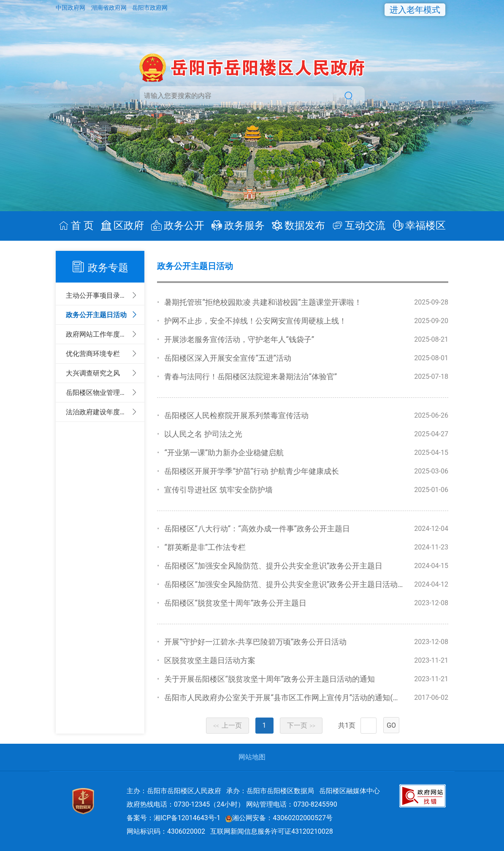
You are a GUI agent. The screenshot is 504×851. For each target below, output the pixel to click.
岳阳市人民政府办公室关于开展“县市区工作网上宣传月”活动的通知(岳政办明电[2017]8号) (315, 697)
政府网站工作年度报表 (98, 334)
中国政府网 (71, 8)
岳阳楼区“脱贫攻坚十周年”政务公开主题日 (235, 603)
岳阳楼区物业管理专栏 (98, 393)
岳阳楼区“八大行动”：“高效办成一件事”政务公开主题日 (257, 529)
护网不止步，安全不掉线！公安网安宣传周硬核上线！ (255, 321)
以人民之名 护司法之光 (203, 434)
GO (391, 725)
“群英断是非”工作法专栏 (205, 547)
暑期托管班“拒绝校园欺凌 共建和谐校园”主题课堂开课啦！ (263, 302)
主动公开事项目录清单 (98, 295)
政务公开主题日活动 (96, 315)
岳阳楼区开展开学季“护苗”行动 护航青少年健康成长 (251, 471)
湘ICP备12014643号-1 (187, 818)
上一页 (228, 725)
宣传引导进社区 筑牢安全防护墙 (218, 490)
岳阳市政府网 (150, 8)
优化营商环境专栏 (93, 354)
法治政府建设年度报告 (98, 412)
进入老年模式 (415, 10)
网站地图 (252, 757)
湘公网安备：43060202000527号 (279, 818)
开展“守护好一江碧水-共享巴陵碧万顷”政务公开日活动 (255, 642)
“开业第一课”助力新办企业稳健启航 (224, 453)
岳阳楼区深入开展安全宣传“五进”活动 (228, 358)
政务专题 (108, 268)
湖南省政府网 (110, 8)
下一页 (301, 725)
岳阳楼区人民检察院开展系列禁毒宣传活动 (236, 415)
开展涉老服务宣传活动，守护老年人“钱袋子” (239, 339)
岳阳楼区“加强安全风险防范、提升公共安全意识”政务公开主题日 (273, 566)
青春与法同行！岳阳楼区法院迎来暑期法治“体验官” (251, 377)
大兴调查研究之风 (93, 373)
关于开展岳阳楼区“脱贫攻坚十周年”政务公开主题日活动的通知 (270, 679)
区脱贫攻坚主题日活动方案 (210, 660)
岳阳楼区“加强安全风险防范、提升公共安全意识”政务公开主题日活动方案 (289, 584)
